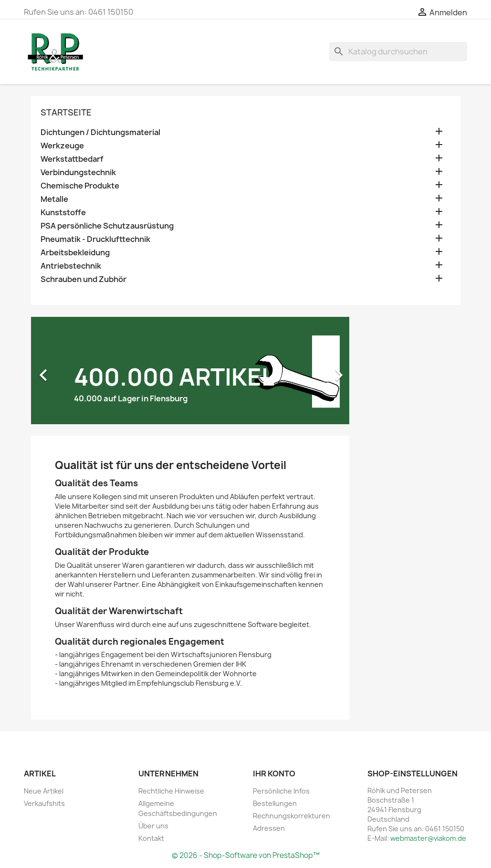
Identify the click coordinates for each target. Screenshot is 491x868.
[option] (190, 371)
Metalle (54, 199)
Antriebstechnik (71, 266)
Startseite (66, 112)
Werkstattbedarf (72, 159)
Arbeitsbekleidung (75, 253)
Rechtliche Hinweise (171, 791)
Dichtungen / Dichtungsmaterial (100, 132)
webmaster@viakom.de (428, 838)
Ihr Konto (274, 774)
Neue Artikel (44, 791)
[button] (55, 371)
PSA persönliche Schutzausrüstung (107, 226)
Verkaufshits (44, 803)
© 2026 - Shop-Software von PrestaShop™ (246, 855)
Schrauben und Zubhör (84, 279)
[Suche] (398, 52)
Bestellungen (275, 803)
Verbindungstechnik (78, 173)
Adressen (269, 828)
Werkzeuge (62, 146)
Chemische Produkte (80, 186)
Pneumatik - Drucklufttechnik (95, 239)
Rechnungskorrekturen (292, 816)
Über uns (153, 826)
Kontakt (151, 838)
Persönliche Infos (281, 791)
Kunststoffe (63, 213)
